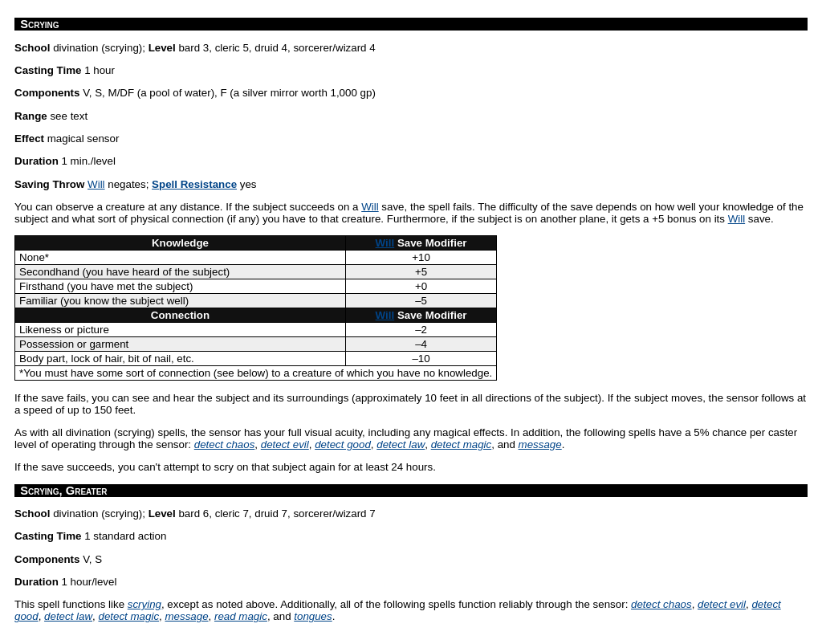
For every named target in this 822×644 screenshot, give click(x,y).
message (540, 444)
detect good (343, 444)
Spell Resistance (194, 184)
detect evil (285, 444)
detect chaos (225, 444)
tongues (313, 616)
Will (96, 184)
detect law (401, 444)
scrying (144, 604)
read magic (241, 616)
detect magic (462, 444)
